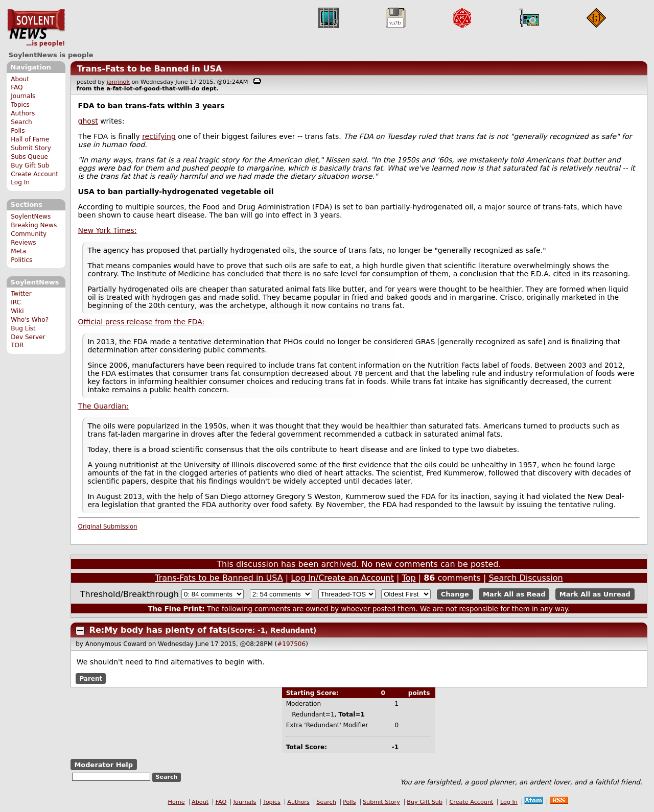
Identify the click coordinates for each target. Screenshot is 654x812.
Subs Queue (29, 157)
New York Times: (108, 230)
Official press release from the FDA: (142, 322)
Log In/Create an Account (342, 578)
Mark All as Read (514, 594)
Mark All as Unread (595, 594)
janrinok (118, 82)
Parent (91, 679)
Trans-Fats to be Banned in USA (149, 69)
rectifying (159, 136)
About (20, 79)
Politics (21, 260)
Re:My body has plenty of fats (158, 630)
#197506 (291, 644)
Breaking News (34, 225)
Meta (18, 251)
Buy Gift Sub (30, 165)
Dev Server (28, 337)
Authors (23, 113)
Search (21, 122)
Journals (23, 96)
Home (177, 802)
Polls (18, 131)
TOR (17, 345)
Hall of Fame (30, 139)
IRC (16, 302)
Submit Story (31, 148)
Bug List (23, 328)
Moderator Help (103, 765)
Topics (20, 105)
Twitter (21, 294)
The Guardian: (103, 406)
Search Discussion (525, 578)
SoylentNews (36, 28)
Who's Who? (30, 320)
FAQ (17, 87)
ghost (88, 121)
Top (409, 578)
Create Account (34, 174)
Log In (20, 182)
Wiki (17, 311)
